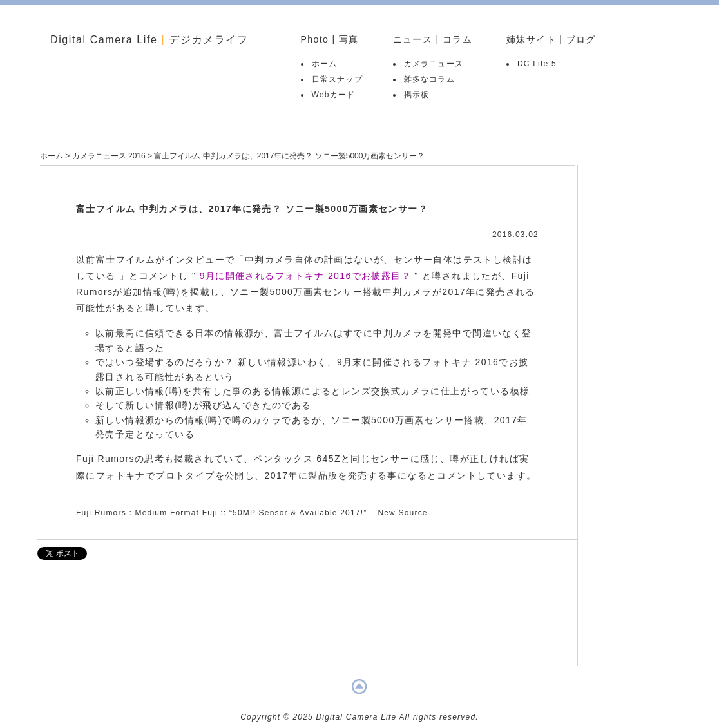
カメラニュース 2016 (109, 156)
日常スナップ (337, 79)
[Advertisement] (307, 619)
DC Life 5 (537, 64)
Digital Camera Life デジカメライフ (149, 40)
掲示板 (417, 95)
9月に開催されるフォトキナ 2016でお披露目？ (305, 276)
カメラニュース (434, 64)
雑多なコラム (429, 79)
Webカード (334, 95)
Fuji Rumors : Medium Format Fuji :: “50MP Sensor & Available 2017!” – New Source (252, 513)
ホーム (325, 64)
